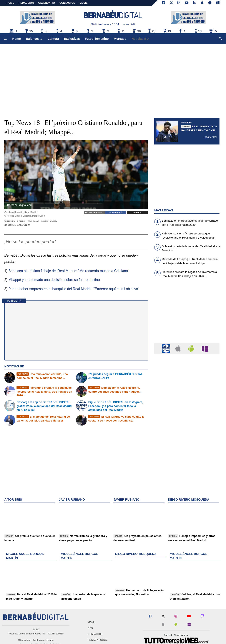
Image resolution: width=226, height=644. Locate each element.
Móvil (91, 622)
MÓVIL (83, 3)
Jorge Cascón (17, 225)
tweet (137, 212)
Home (10, 3)
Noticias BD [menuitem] (140, 39)
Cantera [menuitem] (53, 39)
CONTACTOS (67, 3)
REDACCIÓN (26, 3)
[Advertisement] (113, 78)
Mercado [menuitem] (120, 39)
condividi (116, 212)
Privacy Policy (98, 640)
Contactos (95, 634)
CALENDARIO (47, 3)
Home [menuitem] (17, 39)
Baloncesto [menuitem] (34, 39)
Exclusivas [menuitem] (72, 39)
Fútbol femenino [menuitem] (97, 39)
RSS (90, 628)
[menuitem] (5, 39)
